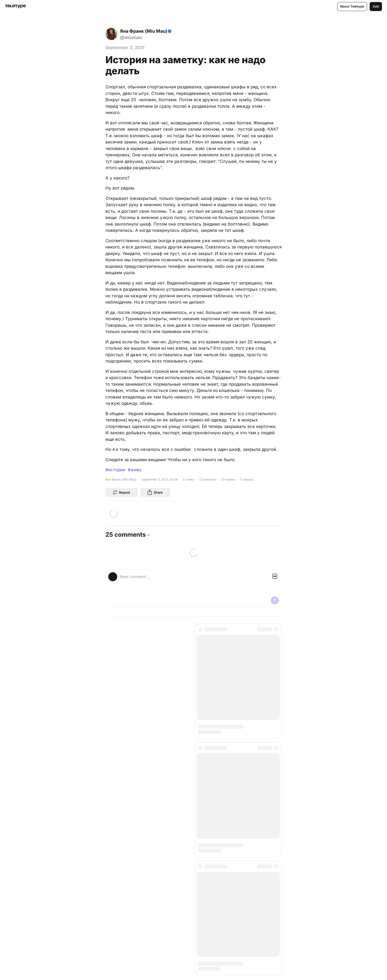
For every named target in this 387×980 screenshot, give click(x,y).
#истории (115, 470)
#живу (135, 470)
